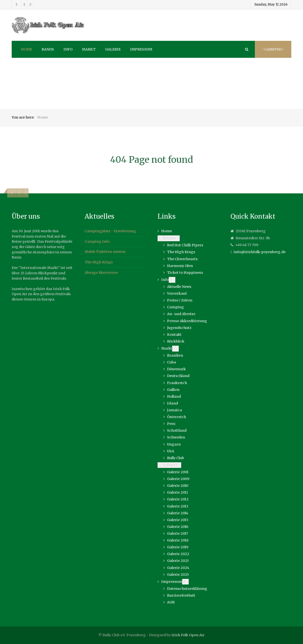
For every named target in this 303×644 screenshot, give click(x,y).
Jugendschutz (179, 328)
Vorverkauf (177, 293)
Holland (174, 396)
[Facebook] (17, 5)
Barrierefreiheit (181, 595)
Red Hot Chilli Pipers (185, 245)
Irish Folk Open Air (188, 635)
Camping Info (97, 241)
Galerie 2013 (178, 506)
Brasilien (175, 355)
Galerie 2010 (178, 486)
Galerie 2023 (178, 561)
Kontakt (174, 335)
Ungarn (174, 444)
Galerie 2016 (178, 527)
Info (165, 280)
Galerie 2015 (178, 520)
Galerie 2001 (178, 472)
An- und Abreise (181, 314)
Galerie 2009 (178, 479)
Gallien (173, 390)
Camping (175, 307)
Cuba (172, 362)
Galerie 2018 (178, 540)
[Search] (246, 49)
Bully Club (176, 458)
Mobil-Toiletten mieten (105, 252)
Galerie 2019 (178, 547)
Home (167, 231)
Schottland (177, 430)
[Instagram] (25, 5)
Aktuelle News (179, 287)
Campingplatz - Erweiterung (110, 231)
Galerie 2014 (178, 513)
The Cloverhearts (182, 259)
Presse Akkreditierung (187, 321)
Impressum (172, 582)
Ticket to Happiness (185, 273)
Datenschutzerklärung (187, 589)
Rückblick (176, 341)
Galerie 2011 (178, 492)
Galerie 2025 (178, 575)
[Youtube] (31, 5)
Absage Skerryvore (101, 273)
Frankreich (177, 383)
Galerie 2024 (178, 568)
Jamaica (174, 410)
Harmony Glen (180, 266)
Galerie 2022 (178, 554)
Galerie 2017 (178, 533)
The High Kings (99, 262)
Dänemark (176, 369)
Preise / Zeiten (180, 300)
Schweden (176, 437)
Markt (167, 348)
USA (171, 451)
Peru (171, 424)
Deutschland (178, 376)
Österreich (177, 417)
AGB (171, 602)
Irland (173, 403)
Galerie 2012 (178, 499)
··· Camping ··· (273, 49)
